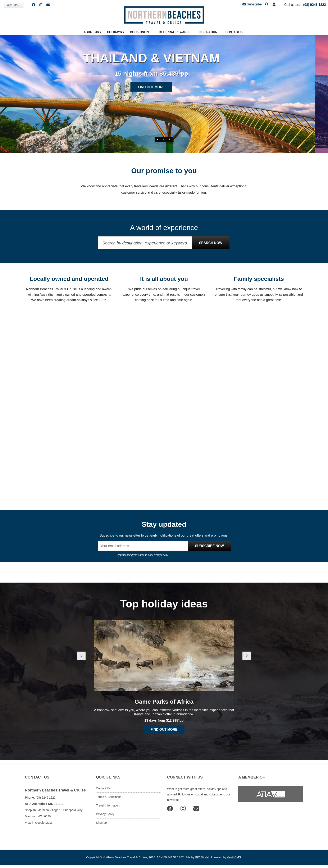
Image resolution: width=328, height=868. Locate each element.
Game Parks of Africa (164, 702)
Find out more (164, 87)
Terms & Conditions (109, 797)
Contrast (14, 5)
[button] (274, 4)
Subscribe (252, 4)
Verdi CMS (234, 857)
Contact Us (103, 788)
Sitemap (101, 823)
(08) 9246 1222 (315, 5)
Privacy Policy (160, 555)
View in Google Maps (39, 823)
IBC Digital (202, 857)
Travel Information (108, 805)
